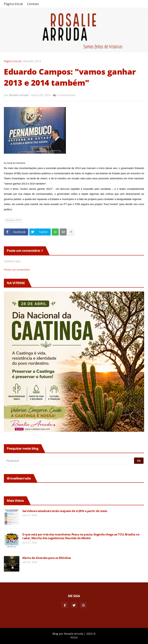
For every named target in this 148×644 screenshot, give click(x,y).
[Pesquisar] (69, 461)
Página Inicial (13, 4)
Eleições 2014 (32, 61)
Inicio (74, 637)
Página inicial (12, 61)
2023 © (91, 634)
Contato (33, 4)
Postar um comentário (17, 270)
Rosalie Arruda (74, 634)
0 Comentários (66, 95)
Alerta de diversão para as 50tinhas (47, 558)
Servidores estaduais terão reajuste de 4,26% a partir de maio (65, 511)
